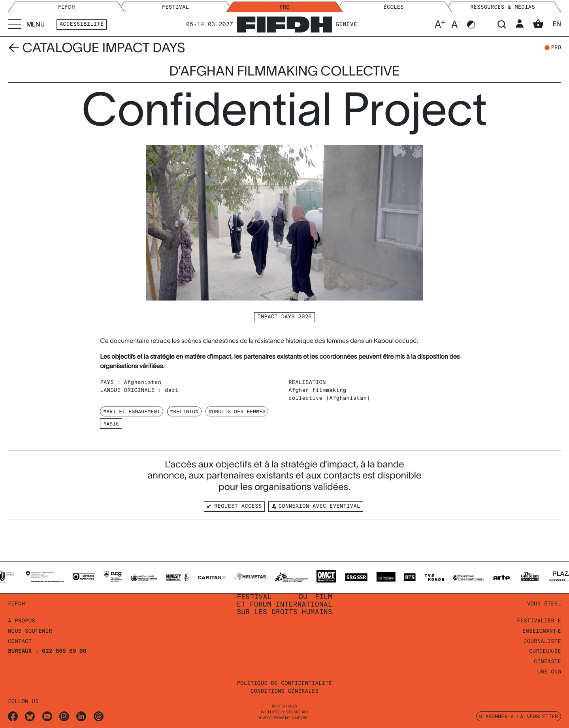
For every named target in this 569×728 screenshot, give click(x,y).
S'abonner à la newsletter (518, 716)
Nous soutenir (30, 631)
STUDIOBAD (297, 712)
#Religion (184, 411)
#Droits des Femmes (237, 411)
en (557, 24)
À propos (22, 621)
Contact (20, 642)
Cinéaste (547, 662)
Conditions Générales (284, 691)
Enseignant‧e (541, 631)
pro (556, 48)
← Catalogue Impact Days (97, 48)
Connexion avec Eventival (316, 506)
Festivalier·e (539, 621)
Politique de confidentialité (284, 684)
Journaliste (542, 642)
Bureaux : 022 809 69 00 (47, 651)
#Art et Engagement (132, 411)
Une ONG (549, 672)
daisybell (302, 718)
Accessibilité (82, 24)
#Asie (111, 424)
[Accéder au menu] (26, 24)
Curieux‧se (544, 651)
